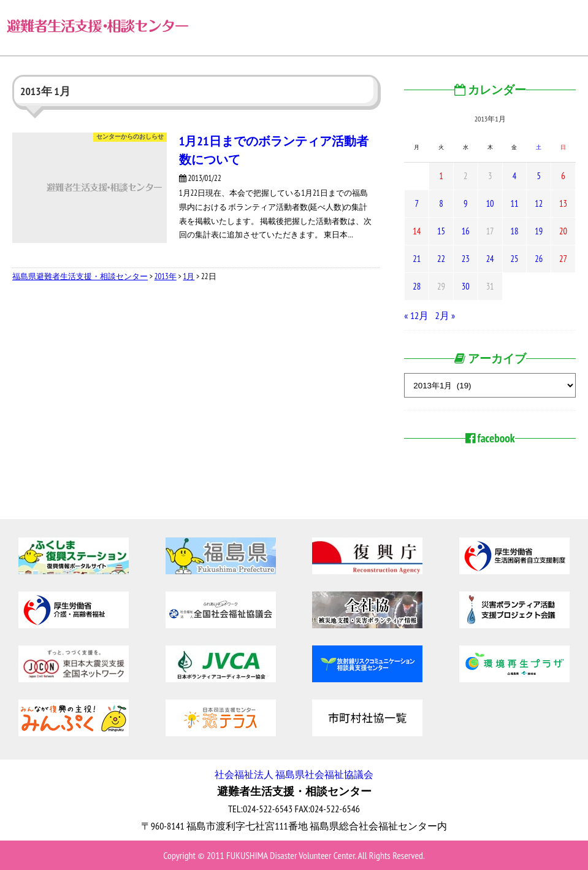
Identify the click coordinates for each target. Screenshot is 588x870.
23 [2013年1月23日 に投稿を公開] (466, 259)
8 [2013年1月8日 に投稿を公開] (441, 203)
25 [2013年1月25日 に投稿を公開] (514, 259)
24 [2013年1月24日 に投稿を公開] (490, 259)
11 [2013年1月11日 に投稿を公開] (514, 203)
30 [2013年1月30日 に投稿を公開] (466, 286)
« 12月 (416, 315)
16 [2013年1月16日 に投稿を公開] (466, 231)
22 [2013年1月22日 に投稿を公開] (441, 259)
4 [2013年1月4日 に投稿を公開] (514, 176)
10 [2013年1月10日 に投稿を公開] (490, 203)
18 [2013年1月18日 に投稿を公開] (514, 231)
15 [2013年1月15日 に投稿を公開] (441, 231)
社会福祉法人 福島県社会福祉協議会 (294, 774)
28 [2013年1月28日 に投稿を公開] (417, 286)
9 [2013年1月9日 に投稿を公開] (465, 203)
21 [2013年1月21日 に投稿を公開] (417, 259)
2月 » (445, 315)
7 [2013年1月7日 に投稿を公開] (416, 203)
